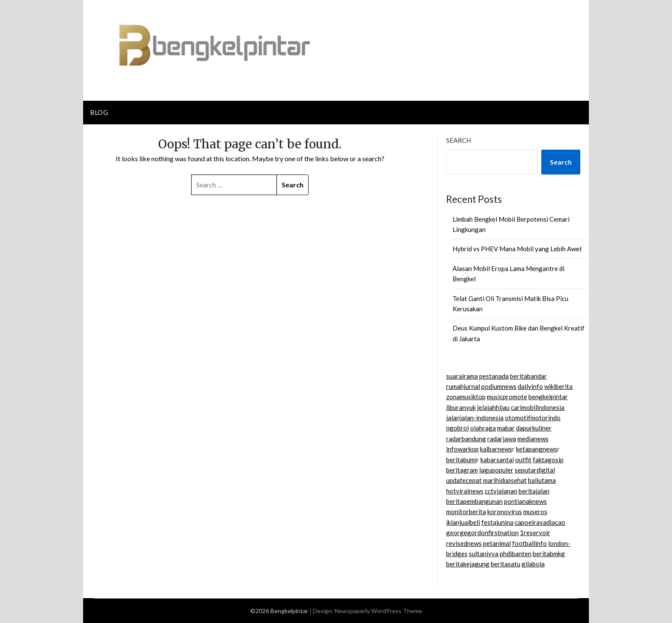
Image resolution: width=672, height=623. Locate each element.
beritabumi (461, 460)
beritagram (462, 470)
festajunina (497, 522)
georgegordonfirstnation (482, 533)
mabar (506, 428)
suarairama (462, 376)
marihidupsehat (505, 480)
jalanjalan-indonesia (475, 418)
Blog (99, 112)
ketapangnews (537, 449)
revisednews (464, 543)
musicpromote (507, 397)
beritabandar (528, 376)
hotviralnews (465, 491)
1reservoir (535, 533)
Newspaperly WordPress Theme (378, 611)
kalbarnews (496, 449)
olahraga (483, 428)
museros (535, 512)
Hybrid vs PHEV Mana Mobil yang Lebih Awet (517, 249)
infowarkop (462, 449)
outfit (523, 460)
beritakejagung (468, 564)
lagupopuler (496, 470)
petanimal (497, 543)
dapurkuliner (534, 428)
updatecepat (464, 480)
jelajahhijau (493, 407)
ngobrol (457, 428)
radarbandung (466, 439)
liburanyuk (461, 407)
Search (459, 140)
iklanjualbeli (463, 522)
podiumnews (499, 386)
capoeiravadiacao (540, 522)
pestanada (494, 376)
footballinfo (529, 543)
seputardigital (535, 470)
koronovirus (505, 512)
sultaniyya (484, 554)
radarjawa (502, 439)
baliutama (542, 480)
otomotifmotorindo (533, 418)
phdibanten (516, 554)
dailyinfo (530, 386)
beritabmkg (549, 554)
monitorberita (466, 512)
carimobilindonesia (538, 407)
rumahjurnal (463, 386)
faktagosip (548, 460)
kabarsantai (497, 460)
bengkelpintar (548, 397)
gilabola (533, 564)
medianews (533, 439)
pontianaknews (525, 501)
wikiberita (558, 386)
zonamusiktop (466, 397)
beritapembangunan (474, 501)
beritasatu (505, 564)
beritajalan (534, 491)
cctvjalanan (501, 491)
